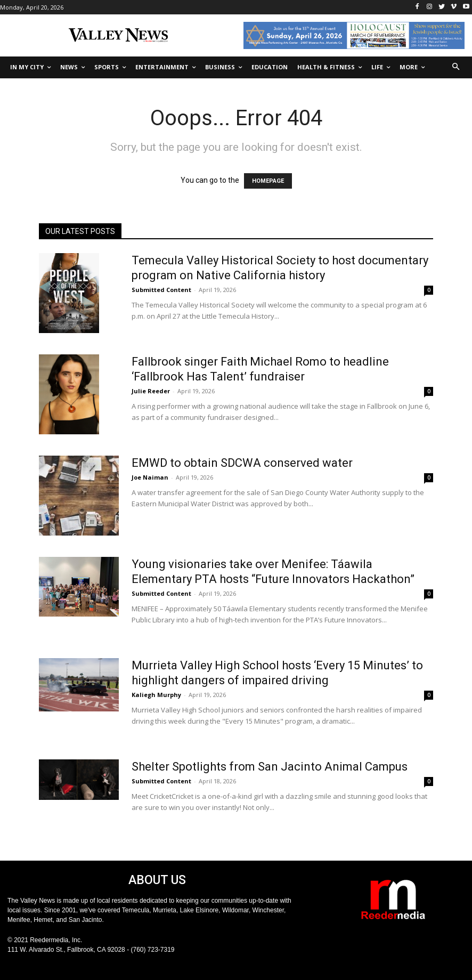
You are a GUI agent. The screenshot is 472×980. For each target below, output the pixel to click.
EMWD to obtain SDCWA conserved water (242, 463)
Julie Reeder (151, 391)
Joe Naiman (150, 477)
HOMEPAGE (268, 181)
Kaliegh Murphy (156, 695)
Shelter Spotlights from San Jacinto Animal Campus (270, 767)
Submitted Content (161, 290)
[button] (456, 67)
